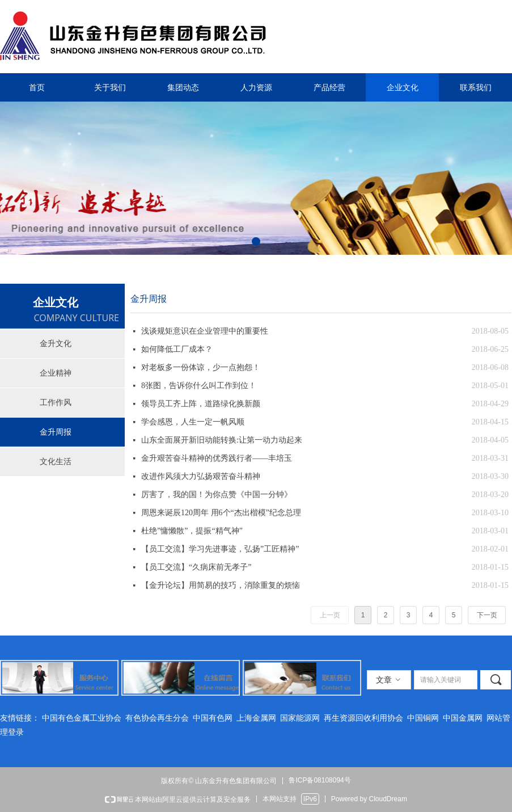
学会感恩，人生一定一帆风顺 (193, 422)
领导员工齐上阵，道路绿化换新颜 (201, 404)
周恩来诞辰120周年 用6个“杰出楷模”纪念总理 (221, 513)
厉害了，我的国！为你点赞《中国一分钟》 (217, 495)
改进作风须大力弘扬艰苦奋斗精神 (201, 476)
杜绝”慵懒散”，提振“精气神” (192, 531)
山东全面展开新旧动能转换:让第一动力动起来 (222, 440)
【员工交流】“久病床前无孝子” (196, 567)
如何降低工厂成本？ (177, 349)
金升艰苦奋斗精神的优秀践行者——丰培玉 (217, 458)
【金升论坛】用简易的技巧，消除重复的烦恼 (221, 585)
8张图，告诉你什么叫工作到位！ (199, 386)
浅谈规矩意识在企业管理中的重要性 (205, 331)
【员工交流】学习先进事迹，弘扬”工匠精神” (220, 549)
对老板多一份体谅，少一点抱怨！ (201, 367)
